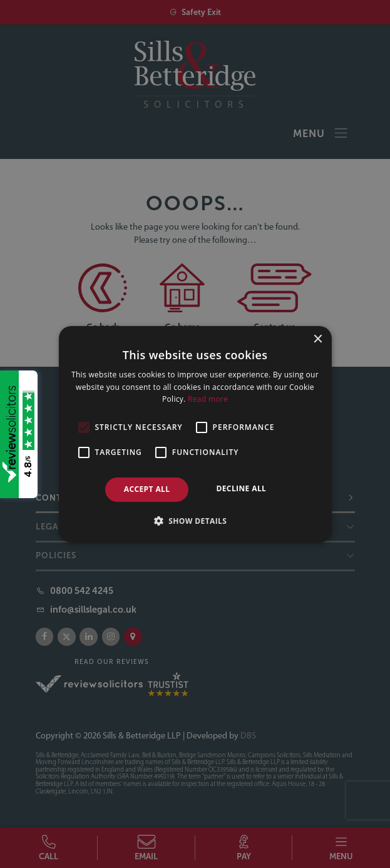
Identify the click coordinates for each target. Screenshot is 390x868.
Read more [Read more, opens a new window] (208, 399)
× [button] (318, 339)
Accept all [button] (147, 489)
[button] (195, 521)
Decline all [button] (241, 488)
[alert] (195, 434)
